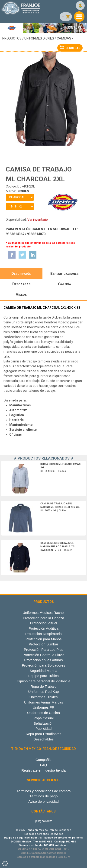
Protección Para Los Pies (44, 649)
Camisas (64, 38)
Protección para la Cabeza (43, 618)
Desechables (43, 739)
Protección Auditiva (43, 628)
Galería (64, 284)
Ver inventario (38, 220)
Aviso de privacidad (43, 801)
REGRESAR (70, 48)
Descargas (21, 284)
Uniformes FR (43, 707)
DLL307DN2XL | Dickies (60, 507)
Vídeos (21, 294)
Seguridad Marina (43, 671)
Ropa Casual (43, 718)
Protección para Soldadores (43, 665)
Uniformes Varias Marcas (43, 702)
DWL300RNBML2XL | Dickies (58, 547)
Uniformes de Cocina (43, 713)
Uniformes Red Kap (44, 692)
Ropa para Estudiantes (44, 734)
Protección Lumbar (43, 644)
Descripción (21, 273)
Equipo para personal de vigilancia (43, 681)
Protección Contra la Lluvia (43, 655)
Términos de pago (44, 796)
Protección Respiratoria (43, 634)
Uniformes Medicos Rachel (43, 613)
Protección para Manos (43, 639)
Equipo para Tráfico (43, 676)
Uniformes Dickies (39, 38)
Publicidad (44, 728)
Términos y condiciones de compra (43, 791)
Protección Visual (43, 623)
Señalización (44, 723)
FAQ (43, 765)
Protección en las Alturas (43, 660)
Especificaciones (64, 273)
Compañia (43, 760)
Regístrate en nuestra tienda (43, 770)
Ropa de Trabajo (44, 686)
